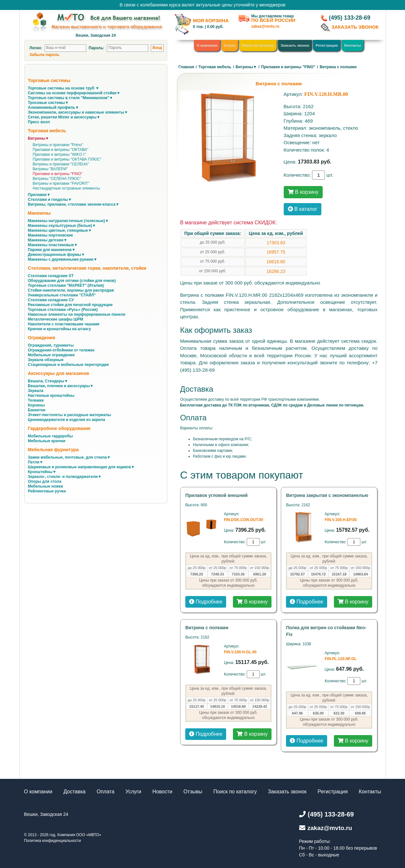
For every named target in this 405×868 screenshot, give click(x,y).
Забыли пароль (45, 55)
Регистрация (327, 45)
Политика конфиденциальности (53, 841)
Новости (162, 792)
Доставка (74, 792)
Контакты (353, 45)
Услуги (230, 45)
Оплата (106, 792)
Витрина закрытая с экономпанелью (327, 495)
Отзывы (193, 792)
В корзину (303, 192)
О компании (207, 45)
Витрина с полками (207, 628)
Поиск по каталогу (258, 45)
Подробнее (206, 602)
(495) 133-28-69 (350, 18)
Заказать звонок (295, 45)
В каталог (303, 209)
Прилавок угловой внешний (216, 495)
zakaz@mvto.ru (265, 26)
